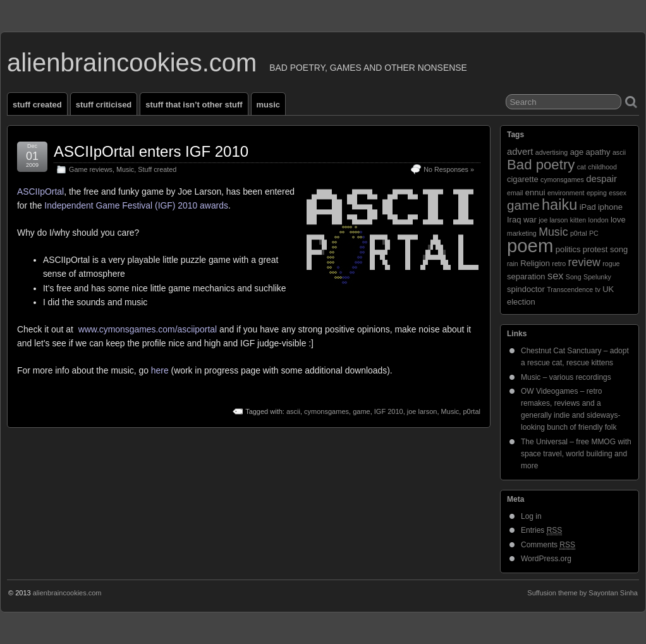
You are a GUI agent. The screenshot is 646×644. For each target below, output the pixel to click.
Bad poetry (541, 165)
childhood (602, 167)
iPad (588, 207)
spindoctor (526, 289)
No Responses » (449, 169)
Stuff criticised (104, 105)
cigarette (523, 179)
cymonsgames (326, 411)
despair (601, 179)
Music (268, 105)
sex (556, 276)
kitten (578, 220)
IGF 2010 (389, 411)
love (618, 220)
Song (574, 277)
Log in (531, 516)
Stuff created (37, 105)
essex (618, 193)
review (584, 262)
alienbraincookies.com (132, 63)
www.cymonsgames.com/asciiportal (148, 329)
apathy (598, 152)
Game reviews (91, 169)
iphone (610, 207)
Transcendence (570, 289)
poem (530, 246)
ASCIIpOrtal (40, 191)
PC (594, 233)
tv (598, 289)
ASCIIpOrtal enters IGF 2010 (151, 151)
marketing (522, 233)
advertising (552, 152)
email (515, 193)
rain (513, 264)
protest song (605, 249)
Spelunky (597, 277)
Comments (548, 545)
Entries (541, 531)
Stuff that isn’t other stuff (194, 105)
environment (566, 193)
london (599, 220)
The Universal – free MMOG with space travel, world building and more (576, 454)
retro (559, 264)
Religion (535, 263)
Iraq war (522, 220)
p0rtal (472, 411)
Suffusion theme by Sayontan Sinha (582, 593)
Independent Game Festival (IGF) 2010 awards (136, 205)
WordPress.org (546, 559)
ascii (293, 411)
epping (597, 193)
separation (526, 276)
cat (582, 167)
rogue (611, 264)
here (160, 370)
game (362, 411)
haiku (559, 205)
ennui (535, 192)
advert (520, 152)
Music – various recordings (566, 377)
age (577, 152)
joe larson (422, 411)
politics (568, 249)
